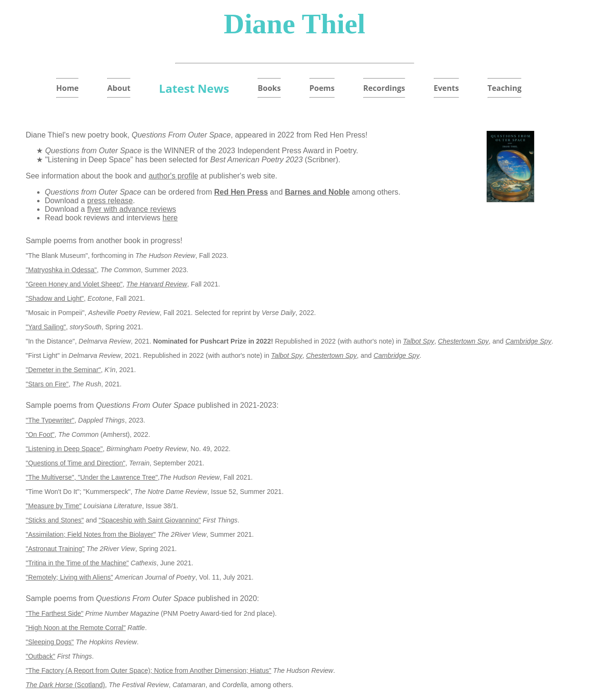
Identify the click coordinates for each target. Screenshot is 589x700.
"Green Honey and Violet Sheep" (74, 284)
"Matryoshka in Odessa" (61, 270)
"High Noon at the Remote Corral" (76, 628)
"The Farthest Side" (55, 613)
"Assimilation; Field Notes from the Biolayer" (91, 534)
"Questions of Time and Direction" (75, 463)
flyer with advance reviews (132, 209)
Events (446, 88)
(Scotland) (65, 685)
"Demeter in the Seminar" (63, 370)
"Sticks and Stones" (55, 520)
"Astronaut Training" (55, 549)
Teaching (505, 88)
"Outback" (40, 656)
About (119, 88)
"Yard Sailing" (46, 327)
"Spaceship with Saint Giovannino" (150, 520)
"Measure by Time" (54, 506)
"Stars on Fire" (47, 384)
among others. (375, 192)
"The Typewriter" (50, 420)
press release (110, 201)
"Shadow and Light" (55, 298)
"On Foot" (40, 434)
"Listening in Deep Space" (64, 449)
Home (67, 88)
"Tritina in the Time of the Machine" (77, 563)
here (170, 218)
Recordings (384, 88)
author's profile (173, 176)
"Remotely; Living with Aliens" (69, 577)
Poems (322, 88)
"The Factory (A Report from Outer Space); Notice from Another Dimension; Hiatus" (149, 670)
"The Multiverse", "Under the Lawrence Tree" (92, 477)
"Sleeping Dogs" (50, 642)
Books (269, 88)
